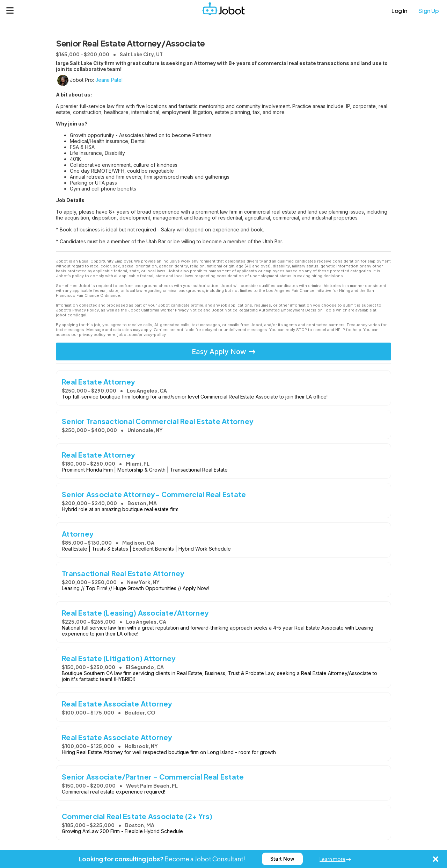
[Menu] (10, 10)
